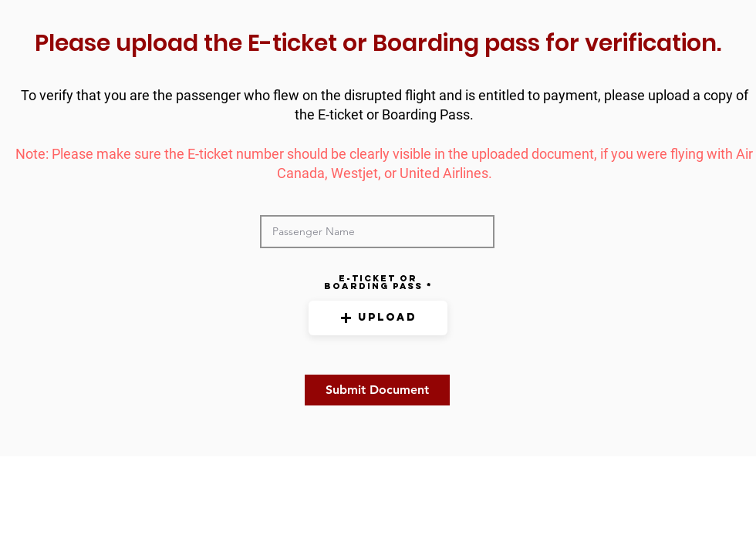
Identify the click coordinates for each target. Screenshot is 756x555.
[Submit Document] (377, 390)
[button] (378, 318)
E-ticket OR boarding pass (373, 282)
